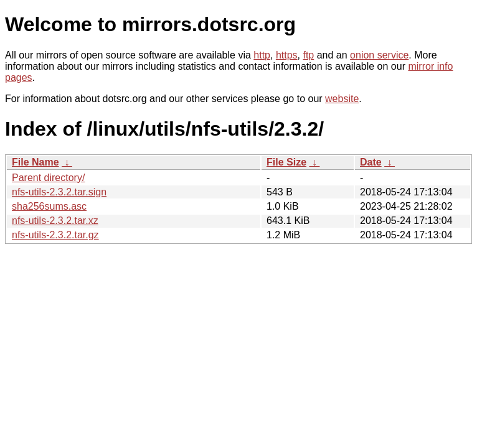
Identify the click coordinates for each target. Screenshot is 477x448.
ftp (308, 55)
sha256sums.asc (49, 206)
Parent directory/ (48, 178)
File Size (286, 162)
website (342, 99)
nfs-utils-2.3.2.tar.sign (59, 192)
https (287, 55)
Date (371, 162)
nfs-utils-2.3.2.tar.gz (55, 235)
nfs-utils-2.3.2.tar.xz (55, 221)
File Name (35, 162)
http (262, 55)
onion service (379, 55)
